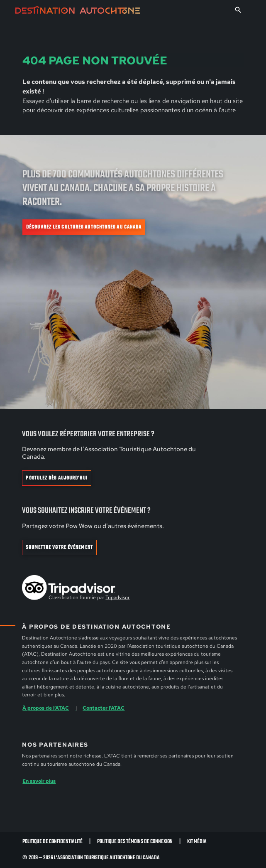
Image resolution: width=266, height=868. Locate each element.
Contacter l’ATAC (104, 708)
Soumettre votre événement (59, 548)
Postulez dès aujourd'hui (56, 478)
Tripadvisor (117, 598)
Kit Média (197, 842)
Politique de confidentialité (52, 842)
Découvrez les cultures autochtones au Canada (84, 227)
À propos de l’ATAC (46, 708)
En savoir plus (39, 781)
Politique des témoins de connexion (135, 842)
